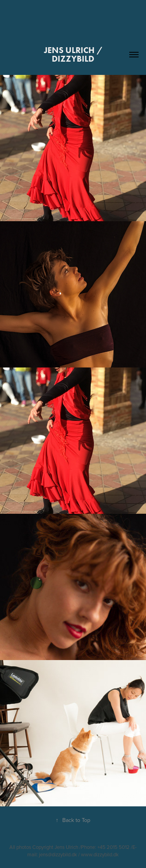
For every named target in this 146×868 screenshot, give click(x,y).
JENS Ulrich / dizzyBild (74, 54)
